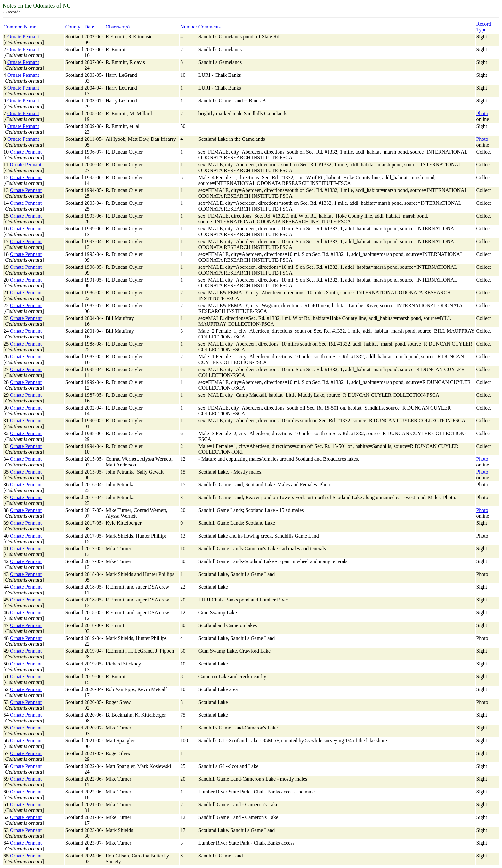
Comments (210, 27)
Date (89, 27)
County (73, 27)
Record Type (483, 27)
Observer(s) (118, 27)
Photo (482, 113)
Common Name (20, 27)
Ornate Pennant (23, 37)
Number (189, 27)
